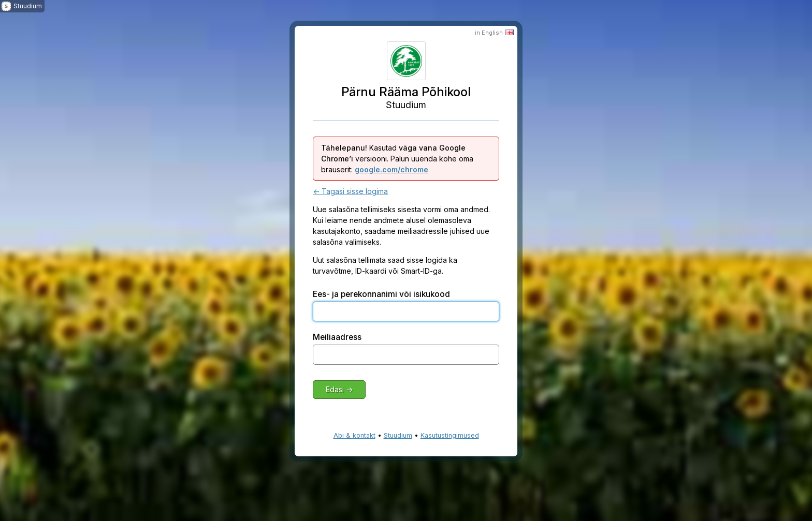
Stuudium (398, 435)
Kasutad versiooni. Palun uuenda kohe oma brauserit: (397, 159)
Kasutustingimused (450, 435)
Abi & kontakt (354, 435)
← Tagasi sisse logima (350, 191)
